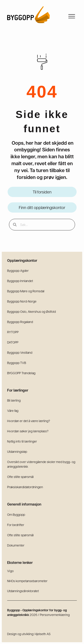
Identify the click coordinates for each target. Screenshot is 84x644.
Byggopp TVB (17, 363)
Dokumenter (16, 545)
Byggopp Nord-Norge (22, 301)
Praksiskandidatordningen (25, 487)
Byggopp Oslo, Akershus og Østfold (31, 311)
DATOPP (13, 342)
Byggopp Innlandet (20, 281)
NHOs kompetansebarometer (27, 581)
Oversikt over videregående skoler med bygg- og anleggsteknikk (41, 464)
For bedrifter (16, 525)
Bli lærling (14, 400)
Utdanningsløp (17, 451)
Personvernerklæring (55, 615)
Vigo (10, 571)
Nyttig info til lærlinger (22, 441)
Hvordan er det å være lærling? (29, 421)
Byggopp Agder (18, 270)
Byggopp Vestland (20, 352)
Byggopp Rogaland (20, 322)
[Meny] (72, 16)
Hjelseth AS (43, 634)
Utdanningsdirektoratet (23, 591)
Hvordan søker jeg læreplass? (28, 431)
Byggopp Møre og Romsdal (26, 291)
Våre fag (13, 410)
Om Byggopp (16, 514)
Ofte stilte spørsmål (20, 477)
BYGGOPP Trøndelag (21, 373)
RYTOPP (13, 332)
